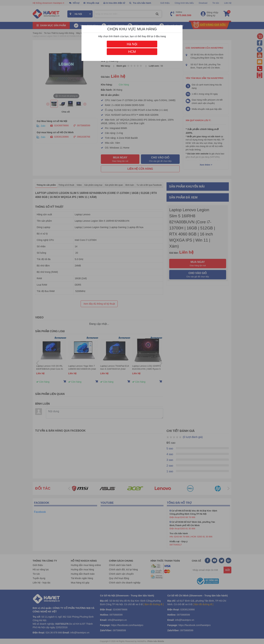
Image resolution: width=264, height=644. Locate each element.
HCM (132, 52)
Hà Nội (132, 44)
